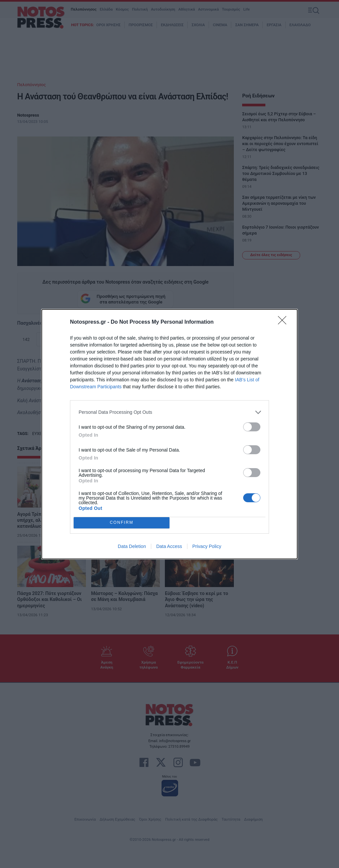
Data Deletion (132, 546)
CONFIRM (122, 523)
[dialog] (169, 434)
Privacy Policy (207, 546)
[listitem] (169, 412)
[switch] (252, 427)
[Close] (284, 322)
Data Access (169, 546)
